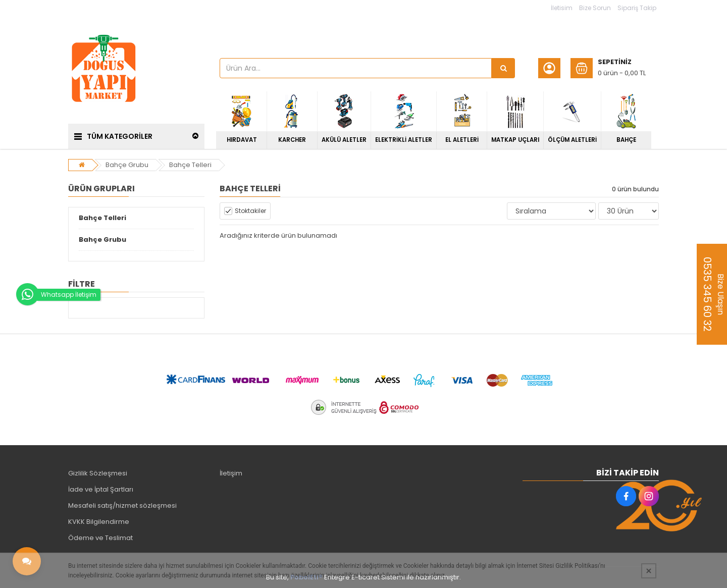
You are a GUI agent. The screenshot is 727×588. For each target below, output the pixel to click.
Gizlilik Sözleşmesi (98, 473)
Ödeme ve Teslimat (100, 538)
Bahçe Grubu (127, 165)
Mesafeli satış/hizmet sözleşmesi (122, 505)
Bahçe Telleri (190, 165)
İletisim (562, 8)
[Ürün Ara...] (503, 68)
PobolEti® (306, 577)
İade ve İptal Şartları (101, 489)
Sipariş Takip (637, 8)
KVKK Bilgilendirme (99, 522)
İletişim (231, 473)
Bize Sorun (595, 8)
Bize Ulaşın (713, 294)
